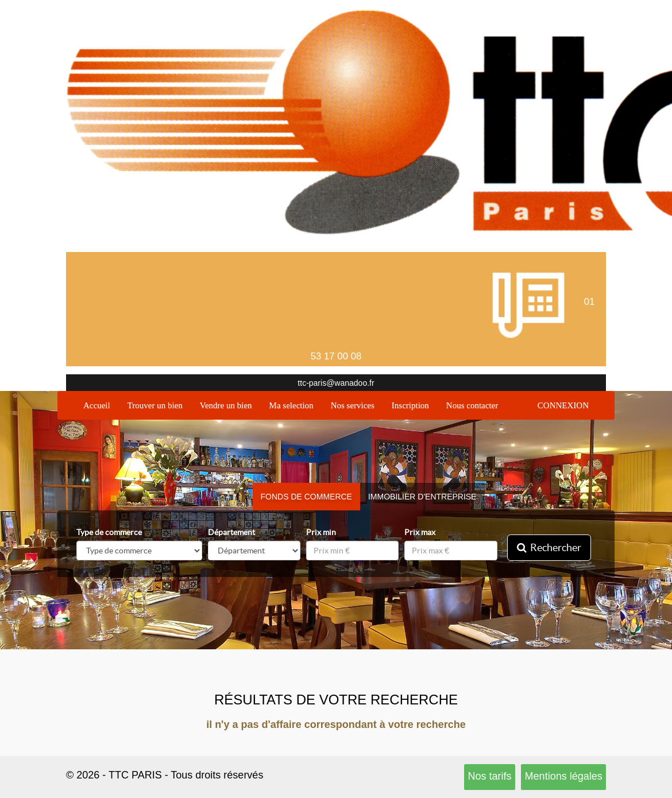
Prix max (420, 532)
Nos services (353, 405)
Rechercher (549, 547)
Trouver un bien (155, 405)
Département (231, 532)
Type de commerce (109, 532)
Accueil (101, 404)
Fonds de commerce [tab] (306, 497)
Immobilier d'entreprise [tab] (422, 497)
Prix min (321, 532)
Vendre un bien (226, 405)
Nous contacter (472, 405)
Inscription (410, 405)
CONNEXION (563, 405)
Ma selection (291, 405)
